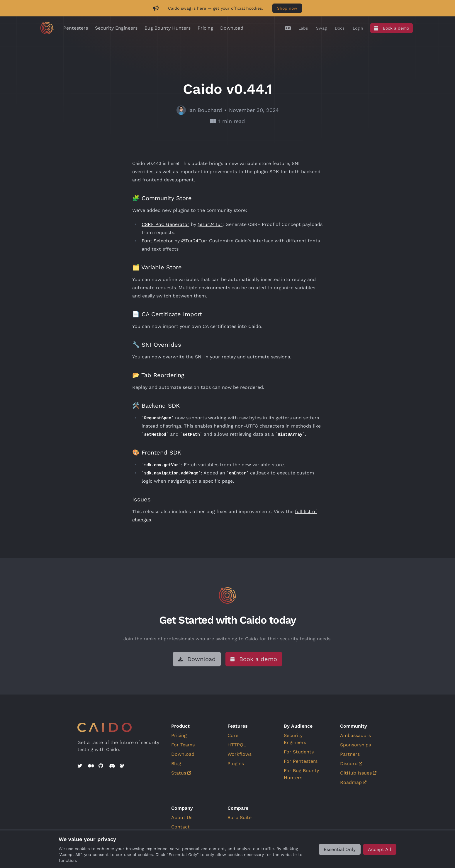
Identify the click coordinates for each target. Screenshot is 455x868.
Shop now (287, 8)
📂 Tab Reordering (158, 375)
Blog (176, 764)
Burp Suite (240, 817)
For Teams (183, 745)
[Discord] (112, 766)
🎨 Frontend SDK (157, 452)
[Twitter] (80, 766)
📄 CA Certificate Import (167, 314)
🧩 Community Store (162, 198)
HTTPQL (237, 745)
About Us (182, 817)
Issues (141, 499)
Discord (351, 764)
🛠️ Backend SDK (156, 406)
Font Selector (157, 241)
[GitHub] (101, 766)
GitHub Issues (358, 773)
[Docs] (340, 28)
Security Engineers (116, 28)
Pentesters (76, 28)
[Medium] (91, 766)
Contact (180, 827)
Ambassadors (355, 735)
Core (233, 735)
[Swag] (321, 28)
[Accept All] (380, 849)
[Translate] (288, 28)
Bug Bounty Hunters (168, 28)
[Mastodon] (123, 766)
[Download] (197, 659)
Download (232, 28)
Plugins (236, 764)
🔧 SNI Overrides (157, 345)
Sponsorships (355, 745)
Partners (350, 754)
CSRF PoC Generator (165, 224)
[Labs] (303, 28)
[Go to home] (47, 28)
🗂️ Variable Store (157, 267)
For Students (299, 752)
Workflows (240, 754)
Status (181, 773)
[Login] (358, 28)
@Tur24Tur (210, 224)
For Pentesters (301, 761)
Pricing (205, 28)
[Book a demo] (392, 28)
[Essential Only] (340, 849)
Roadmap (353, 782)
